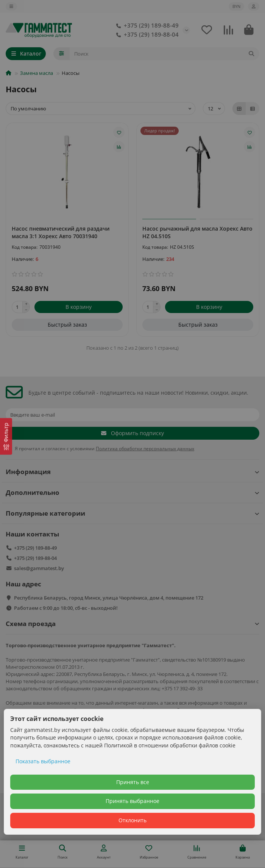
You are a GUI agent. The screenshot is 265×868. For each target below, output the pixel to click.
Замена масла (37, 73)
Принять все (133, 782)
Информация (132, 472)
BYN (236, 6)
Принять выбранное (132, 801)
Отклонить (132, 820)
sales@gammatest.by (39, 568)
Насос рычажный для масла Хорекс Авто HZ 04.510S (197, 232)
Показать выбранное (43, 761)
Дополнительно (132, 492)
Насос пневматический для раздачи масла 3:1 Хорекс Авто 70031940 (61, 232)
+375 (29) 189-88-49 (146, 26)
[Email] (132, 415)
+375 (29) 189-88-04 (146, 35)
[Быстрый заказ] (67, 325)
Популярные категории (132, 513)
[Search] (165, 54)
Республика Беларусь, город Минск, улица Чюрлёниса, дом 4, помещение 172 (109, 598)
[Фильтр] (6, 436)
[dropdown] (11, 6)
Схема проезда (132, 624)
